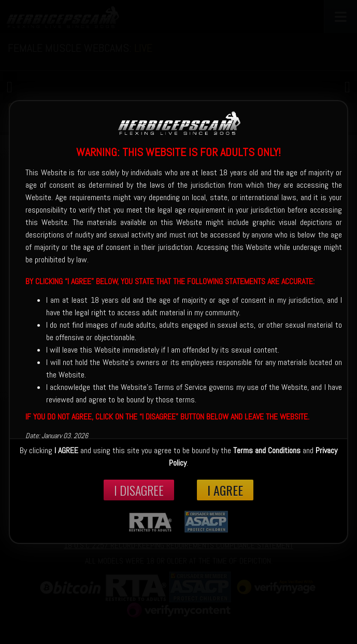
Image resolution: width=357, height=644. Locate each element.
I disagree (139, 490)
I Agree (225, 490)
